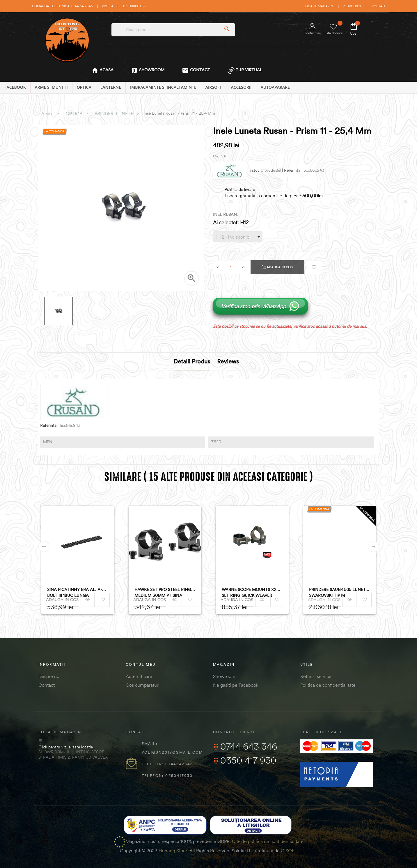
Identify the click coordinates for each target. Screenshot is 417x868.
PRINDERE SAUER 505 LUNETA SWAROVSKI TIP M (339, 592)
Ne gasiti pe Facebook (236, 685)
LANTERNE (111, 87)
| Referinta (291, 170)
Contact (47, 685)
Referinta (48, 426)
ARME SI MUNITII (51, 87)
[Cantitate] (231, 267)
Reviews (228, 361)
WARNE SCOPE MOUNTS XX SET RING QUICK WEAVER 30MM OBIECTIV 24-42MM (249, 593)
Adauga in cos (277, 267)
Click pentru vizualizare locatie (66, 747)
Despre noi (49, 676)
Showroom (224, 676)
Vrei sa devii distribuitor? (124, 6)
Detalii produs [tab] (192, 361)
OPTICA (84, 87)
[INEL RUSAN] (238, 237)
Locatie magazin (318, 6)
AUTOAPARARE (275, 87)
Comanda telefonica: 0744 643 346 (62, 6)
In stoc (253, 170)
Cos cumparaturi (143, 685)
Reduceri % (352, 6)
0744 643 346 (245, 746)
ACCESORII (241, 87)
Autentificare (139, 676)
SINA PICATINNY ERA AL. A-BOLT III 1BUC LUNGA (75, 592)
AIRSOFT (214, 87)
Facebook (15, 87)
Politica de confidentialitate (328, 685)
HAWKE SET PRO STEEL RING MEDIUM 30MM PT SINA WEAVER (163, 593)
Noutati (378, 6)
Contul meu (312, 29)
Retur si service (316, 676)
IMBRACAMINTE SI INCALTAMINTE (163, 87)
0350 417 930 (245, 760)
